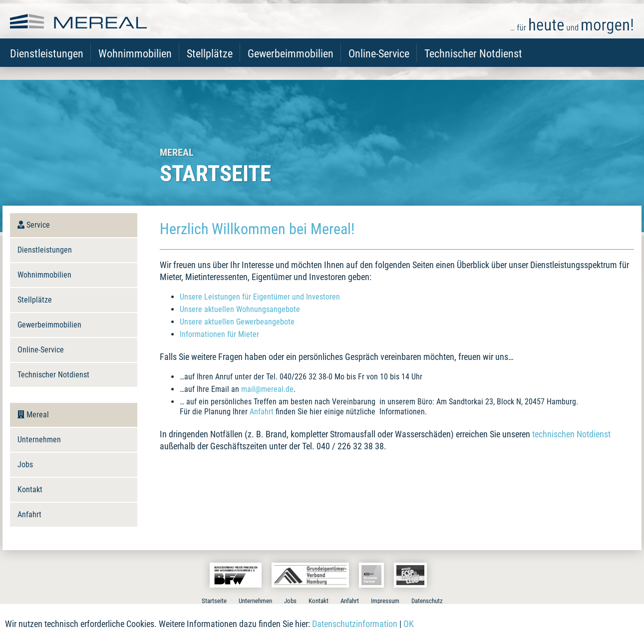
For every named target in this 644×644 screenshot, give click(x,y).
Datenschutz (427, 601)
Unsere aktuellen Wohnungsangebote (240, 309)
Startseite (214, 601)
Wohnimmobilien (135, 65)
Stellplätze (210, 65)
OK (409, 624)
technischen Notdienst (571, 434)
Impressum (385, 601)
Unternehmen (39, 440)
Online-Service (379, 65)
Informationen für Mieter (219, 334)
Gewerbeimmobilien (291, 65)
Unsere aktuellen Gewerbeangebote (237, 322)
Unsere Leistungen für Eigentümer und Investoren (260, 297)
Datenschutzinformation (355, 624)
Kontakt (30, 489)
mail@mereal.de (267, 389)
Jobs (25, 465)
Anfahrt (262, 412)
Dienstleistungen (47, 65)
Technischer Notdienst (473, 65)
